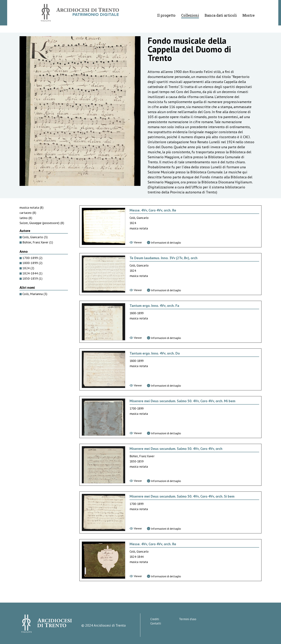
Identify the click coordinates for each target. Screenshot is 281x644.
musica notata (32, 207)
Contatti (156, 623)
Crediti (155, 619)
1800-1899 (32, 263)
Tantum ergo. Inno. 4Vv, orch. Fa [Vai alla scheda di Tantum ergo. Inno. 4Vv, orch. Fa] (154, 306)
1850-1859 (32, 278)
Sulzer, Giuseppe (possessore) (42, 223)
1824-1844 (32, 273)
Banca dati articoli (221, 15)
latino (26, 218)
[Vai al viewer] (136, 242)
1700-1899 (32, 258)
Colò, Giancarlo (35, 237)
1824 (28, 268)
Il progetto (166, 15)
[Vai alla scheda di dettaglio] (164, 243)
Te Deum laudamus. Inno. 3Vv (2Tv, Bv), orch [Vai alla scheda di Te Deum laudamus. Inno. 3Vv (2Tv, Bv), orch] (164, 258)
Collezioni (190, 15)
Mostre (249, 15)
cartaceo (28, 213)
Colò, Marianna (35, 294)
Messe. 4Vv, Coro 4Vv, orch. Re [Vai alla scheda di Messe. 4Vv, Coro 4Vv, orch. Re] (153, 210)
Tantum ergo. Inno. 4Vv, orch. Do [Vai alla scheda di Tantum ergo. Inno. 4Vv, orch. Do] (155, 353)
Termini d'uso (188, 619)
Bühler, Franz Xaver (38, 242)
